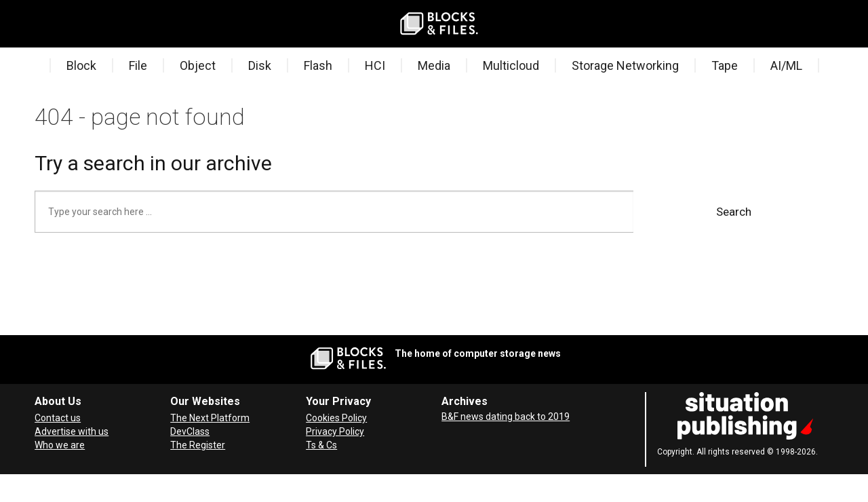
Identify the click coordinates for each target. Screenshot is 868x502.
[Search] (58, 24)
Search (734, 212)
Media (434, 65)
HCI (375, 65)
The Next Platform (210, 418)
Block (81, 65)
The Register (198, 445)
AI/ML (786, 65)
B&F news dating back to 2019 (506, 417)
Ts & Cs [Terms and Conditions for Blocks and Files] (321, 445)
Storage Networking (625, 65)
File (138, 65)
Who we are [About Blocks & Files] (60, 445)
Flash (318, 65)
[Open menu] (37, 24)
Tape (725, 65)
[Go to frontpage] (439, 24)
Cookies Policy (336, 418)
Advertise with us (72, 431)
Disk (260, 65)
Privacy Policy (335, 431)
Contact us (58, 418)
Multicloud (511, 65)
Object (198, 65)
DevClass (190, 431)
